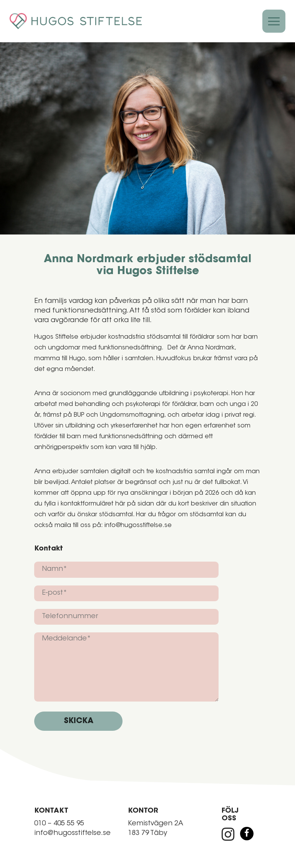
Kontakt (49, 549)
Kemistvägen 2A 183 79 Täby (156, 829)
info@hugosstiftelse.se (72, 833)
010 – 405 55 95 (59, 824)
